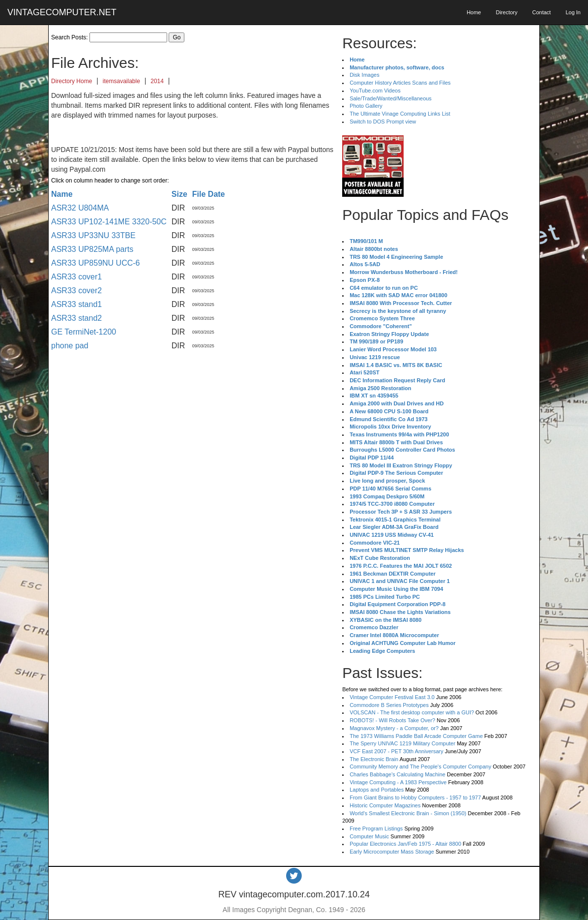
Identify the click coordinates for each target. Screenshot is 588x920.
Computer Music (369, 836)
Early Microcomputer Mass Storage (392, 852)
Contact (541, 12)
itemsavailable (121, 81)
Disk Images (365, 75)
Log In (573, 12)
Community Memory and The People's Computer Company (420, 767)
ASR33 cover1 (76, 277)
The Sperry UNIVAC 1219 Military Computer (402, 743)
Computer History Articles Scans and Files (400, 83)
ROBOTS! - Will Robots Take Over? (392, 720)
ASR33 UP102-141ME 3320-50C (109, 222)
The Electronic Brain (374, 759)
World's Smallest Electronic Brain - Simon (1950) (408, 813)
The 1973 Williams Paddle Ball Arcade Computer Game (416, 736)
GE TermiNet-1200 (84, 332)
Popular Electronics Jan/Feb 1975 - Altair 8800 (405, 844)
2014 (157, 81)
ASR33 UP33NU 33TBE (93, 235)
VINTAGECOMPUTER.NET (62, 12)
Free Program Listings (376, 828)
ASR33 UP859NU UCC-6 (96, 263)
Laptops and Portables (377, 790)
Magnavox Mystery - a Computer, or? (394, 728)
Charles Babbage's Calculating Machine (397, 774)
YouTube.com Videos (375, 91)
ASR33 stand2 (76, 318)
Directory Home (72, 81)
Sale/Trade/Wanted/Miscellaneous (391, 98)
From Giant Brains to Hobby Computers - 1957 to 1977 (415, 797)
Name (62, 194)
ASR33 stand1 (76, 304)
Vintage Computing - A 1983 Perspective (398, 782)
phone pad (70, 346)
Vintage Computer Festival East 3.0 (392, 697)
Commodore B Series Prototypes (389, 705)
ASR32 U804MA (80, 208)
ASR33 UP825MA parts (92, 249)
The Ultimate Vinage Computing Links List (400, 114)
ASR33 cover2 (76, 291)
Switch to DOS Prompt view (383, 122)
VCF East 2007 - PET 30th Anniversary (397, 751)
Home (474, 12)
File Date (209, 194)
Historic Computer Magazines (385, 805)
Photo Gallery (366, 106)
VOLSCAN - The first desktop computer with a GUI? (412, 712)
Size (179, 194)
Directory (506, 12)
